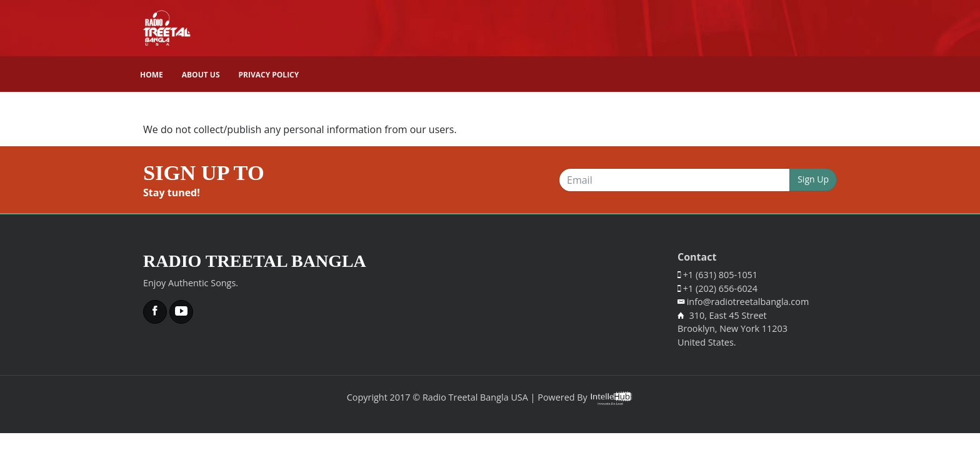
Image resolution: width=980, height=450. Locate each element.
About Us (201, 75)
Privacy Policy (269, 75)
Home (152, 75)
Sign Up (813, 179)
